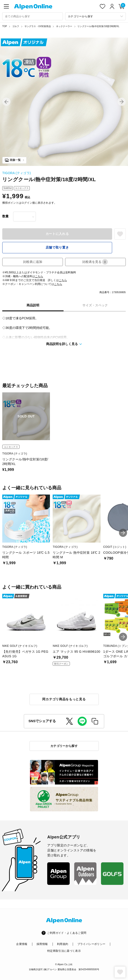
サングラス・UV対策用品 (38, 26)
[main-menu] (6, 6)
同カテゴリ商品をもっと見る (64, 699)
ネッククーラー (64, 26)
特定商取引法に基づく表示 (64, 951)
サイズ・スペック (95, 305)
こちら (39, 276)
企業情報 (22, 944)
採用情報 (42, 944)
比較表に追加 (33, 262)
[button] (6, 102)
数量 (5, 216)
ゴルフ (16, 26)
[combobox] (33, 16)
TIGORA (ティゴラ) (17, 173)
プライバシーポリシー (91, 944)
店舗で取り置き (57, 247)
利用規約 (63, 944)
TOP (5, 26)
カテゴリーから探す (64, 746)
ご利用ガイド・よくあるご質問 (67, 933)
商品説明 (33, 305)
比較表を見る (95, 262)
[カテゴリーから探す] (95, 16)
